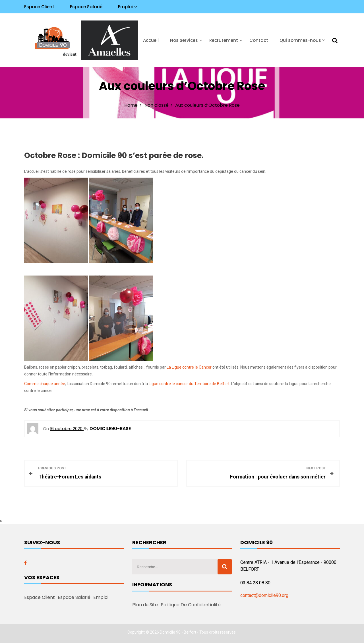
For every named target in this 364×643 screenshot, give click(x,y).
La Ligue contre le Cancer (189, 367)
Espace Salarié (86, 7)
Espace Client (39, 7)
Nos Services (184, 40)
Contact (259, 40)
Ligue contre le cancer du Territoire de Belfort (189, 384)
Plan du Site (145, 605)
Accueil (151, 40)
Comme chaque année (45, 384)
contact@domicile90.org (264, 595)
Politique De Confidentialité (191, 605)
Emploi (125, 7)
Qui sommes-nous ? (302, 40)
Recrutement (224, 40)
